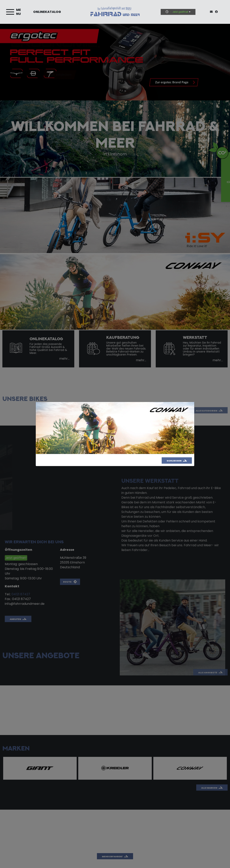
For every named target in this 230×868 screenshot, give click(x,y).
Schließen (174, 461)
